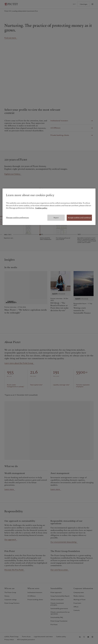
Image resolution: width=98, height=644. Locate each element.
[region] (49, 207)
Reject (56, 218)
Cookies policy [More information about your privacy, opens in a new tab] (41, 208)
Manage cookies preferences (17, 218)
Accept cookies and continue (79, 218)
